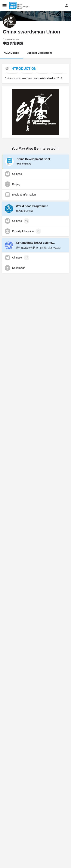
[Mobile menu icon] (5, 6)
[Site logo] (20, 6)
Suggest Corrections (40, 53)
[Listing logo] (9, 21)
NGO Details (11, 53)
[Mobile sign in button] (67, 5)
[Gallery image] (35, 112)
